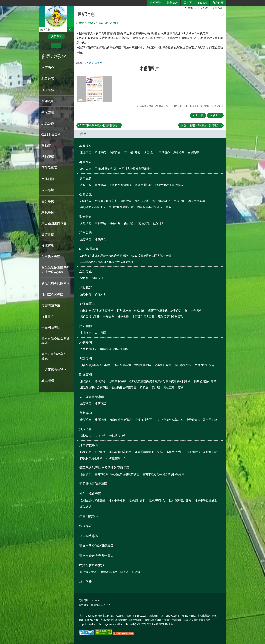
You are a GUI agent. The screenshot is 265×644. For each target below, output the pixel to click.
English (202, 3)
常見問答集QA (161, 201)
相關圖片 (150, 69)
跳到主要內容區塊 (2, 2)
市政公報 (179, 201)
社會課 (125, 572)
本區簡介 (86, 146)
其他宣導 (169, 387)
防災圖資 (100, 452)
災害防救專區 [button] (51, 257)
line (59, 56)
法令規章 (196, 310)
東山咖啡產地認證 (120, 420)
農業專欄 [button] (48, 235)
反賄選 (144, 387)
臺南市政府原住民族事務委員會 (168, 310)
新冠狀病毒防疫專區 (56, 283)
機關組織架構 (197, 201)
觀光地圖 (159, 223)
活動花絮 (86, 288)
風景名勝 (86, 223)
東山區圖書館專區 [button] (54, 223)
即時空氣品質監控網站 (169, 185)
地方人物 (86, 169)
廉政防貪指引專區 (205, 381)
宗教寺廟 (100, 223)
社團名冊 (123, 317)
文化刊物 (86, 326)
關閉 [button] (83, 134)
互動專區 (86, 271)
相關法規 (86, 201)
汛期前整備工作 (116, 458)
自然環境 (193, 153)
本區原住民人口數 (143, 317)
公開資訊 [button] (48, 101)
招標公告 (86, 436)
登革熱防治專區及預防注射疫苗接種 (104, 468)
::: (40, 7)
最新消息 (217, 8)
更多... (169, 207)
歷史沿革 (179, 153)
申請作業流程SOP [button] (54, 369)
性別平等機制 (117, 500)
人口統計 (150, 153)
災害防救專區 (89, 445)
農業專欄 (86, 413)
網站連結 (86, 507)
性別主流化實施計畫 (93, 500)
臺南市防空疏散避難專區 (56, 341)
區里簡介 (164, 153)
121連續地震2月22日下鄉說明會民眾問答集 (107, 262)
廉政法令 (100, 381)
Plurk (48, 56)
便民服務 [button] (48, 90)
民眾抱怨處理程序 (120, 185)
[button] (95, 89)
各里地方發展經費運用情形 (136, 169)
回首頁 (188, 3)
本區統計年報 (123, 365)
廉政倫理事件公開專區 (94, 387)
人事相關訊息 (89, 349)
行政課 (136, 572)
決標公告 (100, 436)
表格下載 (86, 185)
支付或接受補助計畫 (121, 207)
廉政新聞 (86, 381)
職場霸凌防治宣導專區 (114, 349)
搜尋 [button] (70, 30)
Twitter (54, 56)
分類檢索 (172, 3)
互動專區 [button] (48, 146)
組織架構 (100, 153)
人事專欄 (86, 342)
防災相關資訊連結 (91, 458)
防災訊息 (86, 452)
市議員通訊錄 (143, 185)
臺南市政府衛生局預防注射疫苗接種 (117, 474)
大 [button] (67, 46)
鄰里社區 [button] (48, 79)
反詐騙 (156, 387)
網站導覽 (155, 3)
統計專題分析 (183, 365)
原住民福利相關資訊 (170, 317)
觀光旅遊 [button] (48, 112)
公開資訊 (86, 194)
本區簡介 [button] (48, 68)
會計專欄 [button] (48, 201)
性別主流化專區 (90, 494)
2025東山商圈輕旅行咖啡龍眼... (100, 125)
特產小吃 (115, 223)
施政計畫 (126, 201)
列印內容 (221, 14)
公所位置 (115, 153)
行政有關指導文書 (106, 201)
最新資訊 (86, 474)
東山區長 (86, 153)
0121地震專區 (89, 249)
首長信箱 (100, 185)
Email (64, 56)
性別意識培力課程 (180, 500)
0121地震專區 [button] (51, 134)
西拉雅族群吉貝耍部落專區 (97, 310)
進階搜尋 (56, 37)
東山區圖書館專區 (92, 397)
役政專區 (48, 317)
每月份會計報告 (204, 365)
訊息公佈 (203, 8)
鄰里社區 (86, 162)
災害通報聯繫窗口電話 (149, 452)
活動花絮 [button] (48, 157)
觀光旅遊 (86, 217)
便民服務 (86, 178)
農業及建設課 (109, 572)
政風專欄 (86, 375)
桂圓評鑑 (100, 420)
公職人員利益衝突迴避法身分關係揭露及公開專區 (160, 381)
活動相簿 (86, 294)
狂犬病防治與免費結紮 (169, 420)
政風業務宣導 (118, 381)
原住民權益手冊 (90, 317)
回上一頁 (198, 115)
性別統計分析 (137, 500)
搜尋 (42, 29)
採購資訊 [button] (48, 246)
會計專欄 (86, 358)
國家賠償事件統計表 (150, 207)
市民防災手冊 (175, 452)
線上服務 (48, 380)
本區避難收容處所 (120, 452)
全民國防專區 (51, 328)
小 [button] (46, 46)
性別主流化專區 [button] (52, 294)
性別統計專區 (143, 365)
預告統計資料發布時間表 (95, 365)
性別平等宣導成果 (206, 500)
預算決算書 (142, 201)
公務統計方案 (163, 365)
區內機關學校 (132, 153)
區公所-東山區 (56, 16)
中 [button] (56, 46)
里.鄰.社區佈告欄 (105, 169)
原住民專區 (87, 304)
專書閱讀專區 (51, 305)
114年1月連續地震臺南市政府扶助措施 (104, 256)
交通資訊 (144, 223)
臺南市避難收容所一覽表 (56, 356)
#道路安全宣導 (94, 63)
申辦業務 (109, 317)
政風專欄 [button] (48, 212)
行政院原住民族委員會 (131, 310)
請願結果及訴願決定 (93, 207)
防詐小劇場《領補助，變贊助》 (200, 125)
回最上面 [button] (215, 115)
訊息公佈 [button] (48, 123)
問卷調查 (98, 278)
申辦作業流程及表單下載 (202, 420)
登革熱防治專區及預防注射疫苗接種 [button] (56, 270)
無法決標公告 (118, 436)
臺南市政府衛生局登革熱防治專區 (163, 474)
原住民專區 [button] (49, 168)
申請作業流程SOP (92, 565)
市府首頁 (218, 3)
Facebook (43, 56)
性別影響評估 (157, 500)
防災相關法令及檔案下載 (202, 452)
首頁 (191, 8)
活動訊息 (100, 239)
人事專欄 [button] (48, 190)
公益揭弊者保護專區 (124, 387)
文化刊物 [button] (48, 179)
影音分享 (100, 294)
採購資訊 (86, 429)
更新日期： (85, 600)
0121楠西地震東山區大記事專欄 (151, 256)
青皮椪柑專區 (143, 420)
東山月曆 (100, 333)
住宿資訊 (129, 223)
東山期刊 (86, 333)
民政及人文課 (89, 572)
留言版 (84, 278)
